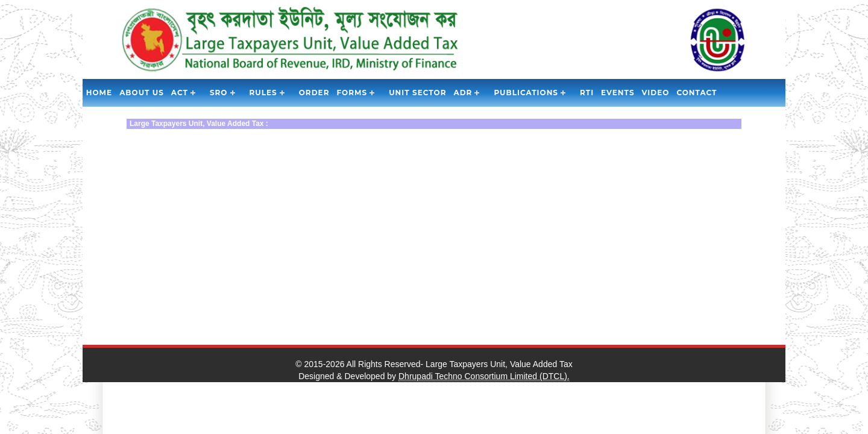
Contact (697, 93)
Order (314, 93)
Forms (352, 93)
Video (656, 93)
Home (99, 93)
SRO (219, 93)
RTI (587, 93)
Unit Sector (417, 93)
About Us (142, 93)
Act (180, 93)
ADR (463, 93)
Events (618, 93)
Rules (263, 93)
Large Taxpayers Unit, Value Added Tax (499, 364)
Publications (526, 93)
